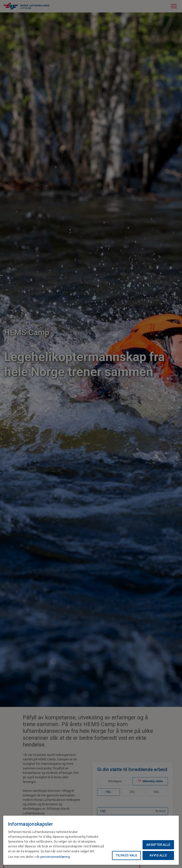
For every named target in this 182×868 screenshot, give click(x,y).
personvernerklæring (55, 857)
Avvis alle (158, 855)
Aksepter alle (158, 845)
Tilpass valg (126, 855)
